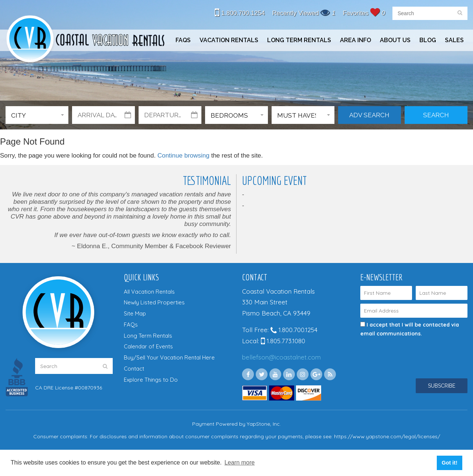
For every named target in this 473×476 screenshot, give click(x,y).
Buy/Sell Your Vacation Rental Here (169, 357)
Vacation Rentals (229, 40)
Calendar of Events (148, 346)
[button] (37, 115)
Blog (428, 40)
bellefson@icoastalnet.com (281, 357)
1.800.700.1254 (240, 13)
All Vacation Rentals (149, 292)
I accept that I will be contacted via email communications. (410, 329)
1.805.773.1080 (283, 341)
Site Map (135, 313)
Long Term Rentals (299, 40)
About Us (395, 40)
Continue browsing (183, 156)
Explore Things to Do (151, 380)
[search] (460, 13)
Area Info (355, 40)
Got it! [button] (449, 463)
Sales (454, 40)
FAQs (183, 40)
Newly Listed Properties (154, 302)
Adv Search (369, 115)
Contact (134, 369)
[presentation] (409, 351)
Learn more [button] (239, 463)
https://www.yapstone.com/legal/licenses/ (387, 436)
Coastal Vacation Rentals (85, 40)
